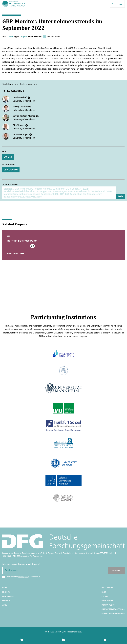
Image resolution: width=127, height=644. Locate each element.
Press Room (107, 588)
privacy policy (24, 577)
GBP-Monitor (11, 170)
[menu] (121, 4)
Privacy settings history (113, 613)
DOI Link (8, 157)
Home (5, 588)
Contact (6, 600)
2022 (11, 37)
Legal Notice (107, 600)
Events (105, 596)
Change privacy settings (113, 609)
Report (24, 37)
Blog (104, 592)
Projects (6, 592)
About (5, 605)
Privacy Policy (108, 605)
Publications (8, 596)
